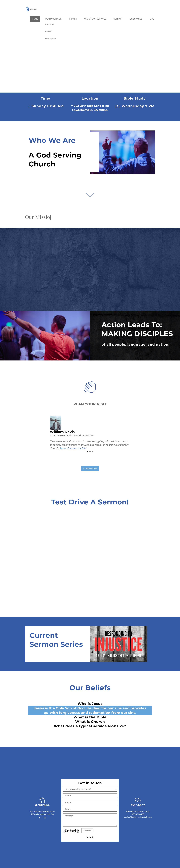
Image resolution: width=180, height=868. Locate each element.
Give (152, 19)
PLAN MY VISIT (90, 469)
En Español (136, 19)
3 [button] (93, 452)
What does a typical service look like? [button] (90, 726)
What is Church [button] (90, 721)
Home (35, 19)
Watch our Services (95, 19)
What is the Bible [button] (90, 717)
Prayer (73, 19)
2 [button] (90, 452)
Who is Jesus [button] (90, 704)
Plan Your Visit (54, 19)
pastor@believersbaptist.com (138, 817)
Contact (118, 19)
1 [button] (87, 452)
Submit (90, 837)
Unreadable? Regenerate (97, 831)
